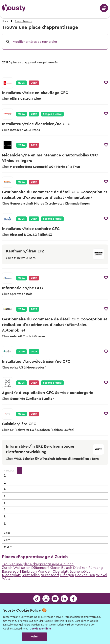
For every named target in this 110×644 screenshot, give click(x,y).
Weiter (34, 637)
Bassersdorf (11, 571)
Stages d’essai (52, 114)
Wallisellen (22, 568)
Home (5, 21)
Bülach (67, 568)
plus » (8, 547)
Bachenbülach (81, 571)
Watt (6, 579)
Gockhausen (85, 575)
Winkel (101, 575)
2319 (7, 540)
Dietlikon (80, 568)
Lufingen (67, 575)
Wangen (45, 571)
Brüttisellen (31, 575)
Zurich (7, 568)
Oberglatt (61, 571)
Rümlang (96, 568)
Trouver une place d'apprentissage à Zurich (38, 564)
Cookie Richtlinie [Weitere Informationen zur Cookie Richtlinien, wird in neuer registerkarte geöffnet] (40, 629)
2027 (34, 114)
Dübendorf (40, 568)
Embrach (29, 571)
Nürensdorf (50, 575)
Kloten (55, 568)
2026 (22, 83)
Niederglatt (11, 575)
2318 (7, 533)
